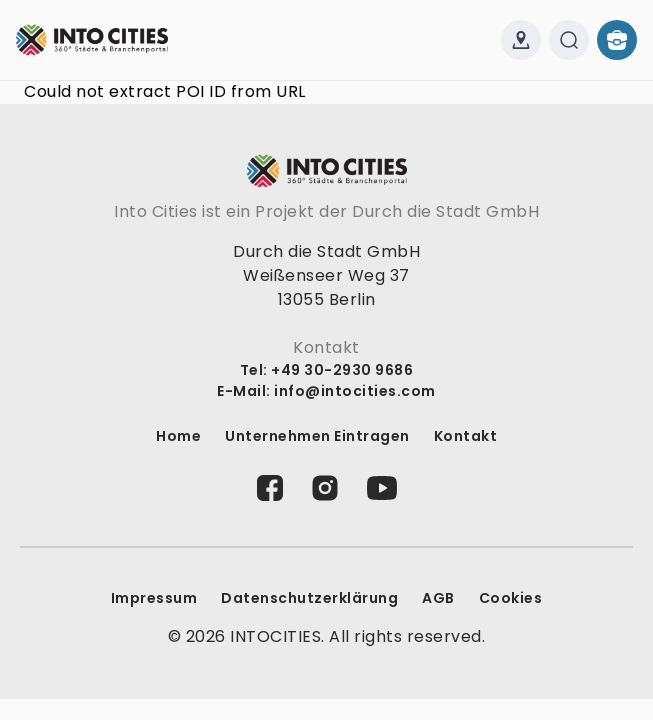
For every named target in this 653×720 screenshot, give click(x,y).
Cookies (511, 598)
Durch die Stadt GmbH (445, 211)
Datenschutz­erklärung (309, 598)
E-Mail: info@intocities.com (326, 391)
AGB (438, 598)
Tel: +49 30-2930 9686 (327, 370)
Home (178, 436)
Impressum (154, 598)
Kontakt (466, 436)
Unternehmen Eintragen (317, 436)
